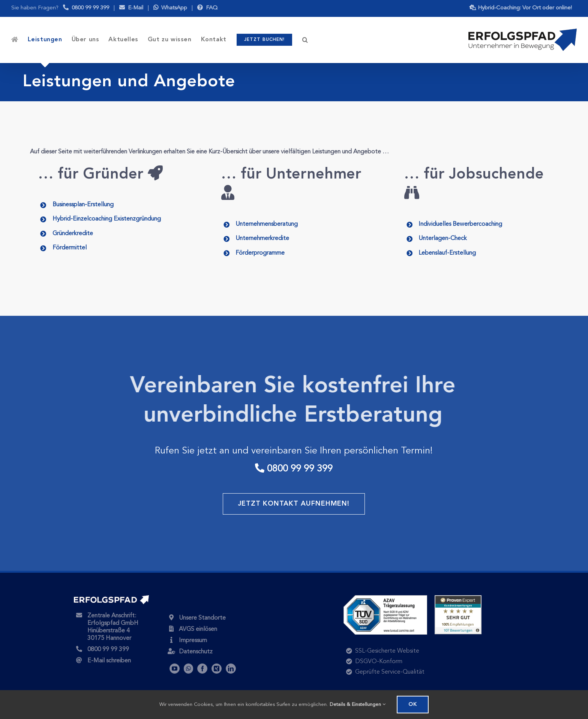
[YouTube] (175, 669)
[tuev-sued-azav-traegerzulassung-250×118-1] (385, 598)
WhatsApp (170, 8)
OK (413, 704)
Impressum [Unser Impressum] (193, 641)
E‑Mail (131, 8)
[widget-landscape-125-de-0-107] (458, 598)
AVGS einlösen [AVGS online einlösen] (198, 629)
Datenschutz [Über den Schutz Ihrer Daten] (196, 652)
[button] (305, 40)
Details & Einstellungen (358, 705)
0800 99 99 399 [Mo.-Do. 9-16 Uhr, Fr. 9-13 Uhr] (86, 8)
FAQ (207, 8)
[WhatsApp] (188, 669)
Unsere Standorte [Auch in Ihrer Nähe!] (202, 618)
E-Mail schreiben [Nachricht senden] (109, 661)
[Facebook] (202, 669)
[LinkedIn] (231, 669)
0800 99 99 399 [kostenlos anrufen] (294, 469)
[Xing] (217, 669)
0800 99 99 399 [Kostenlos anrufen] (108, 650)
